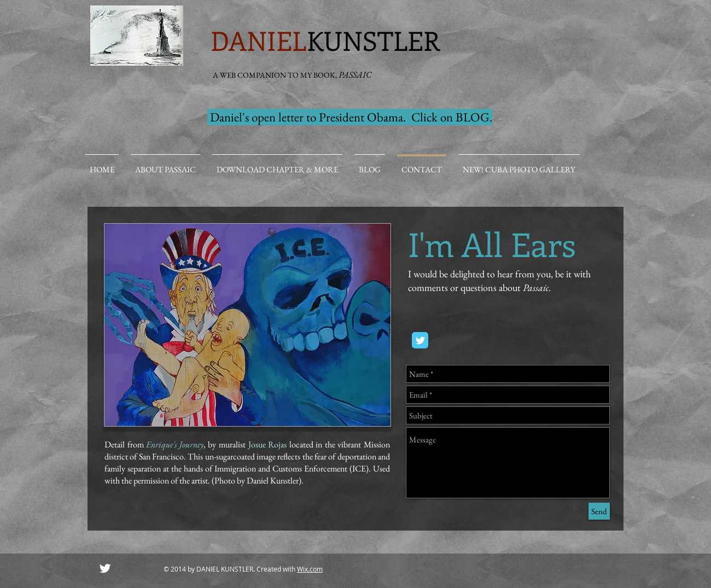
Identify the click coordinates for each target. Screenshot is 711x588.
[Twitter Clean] (105, 568)
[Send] (599, 511)
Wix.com (310, 569)
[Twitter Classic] (420, 340)
